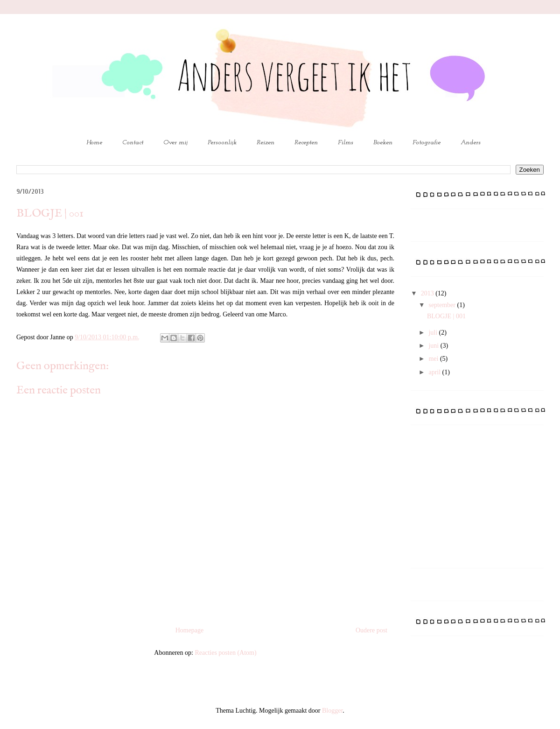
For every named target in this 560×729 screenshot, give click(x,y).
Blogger (332, 711)
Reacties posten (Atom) (225, 653)
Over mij (175, 143)
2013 (428, 293)
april (435, 372)
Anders (471, 143)
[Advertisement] (481, 500)
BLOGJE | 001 (446, 316)
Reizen (266, 143)
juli (434, 333)
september (443, 305)
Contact (133, 143)
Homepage (190, 630)
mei (434, 359)
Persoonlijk (222, 143)
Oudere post (371, 630)
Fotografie (427, 143)
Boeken (383, 143)
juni (434, 346)
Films (346, 143)
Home (94, 143)
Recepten (306, 143)
